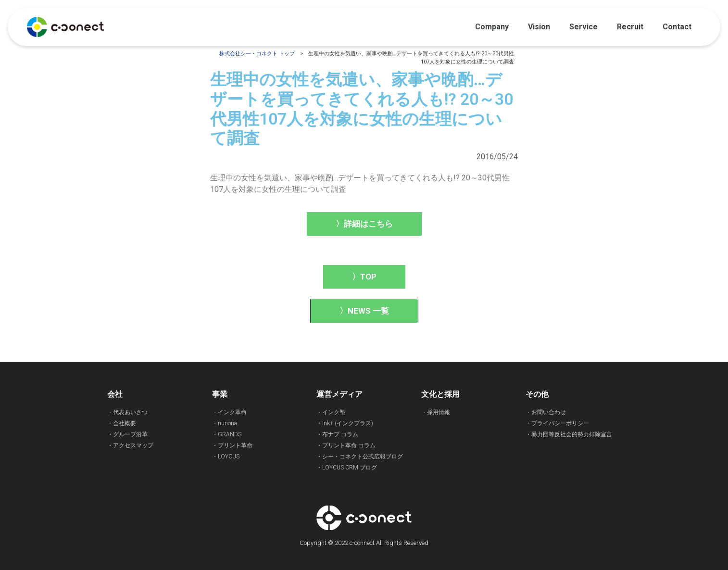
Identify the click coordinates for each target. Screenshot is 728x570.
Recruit (630, 27)
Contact (677, 27)
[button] (364, 224)
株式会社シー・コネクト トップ (257, 54)
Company (492, 27)
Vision (539, 27)
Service (584, 27)
